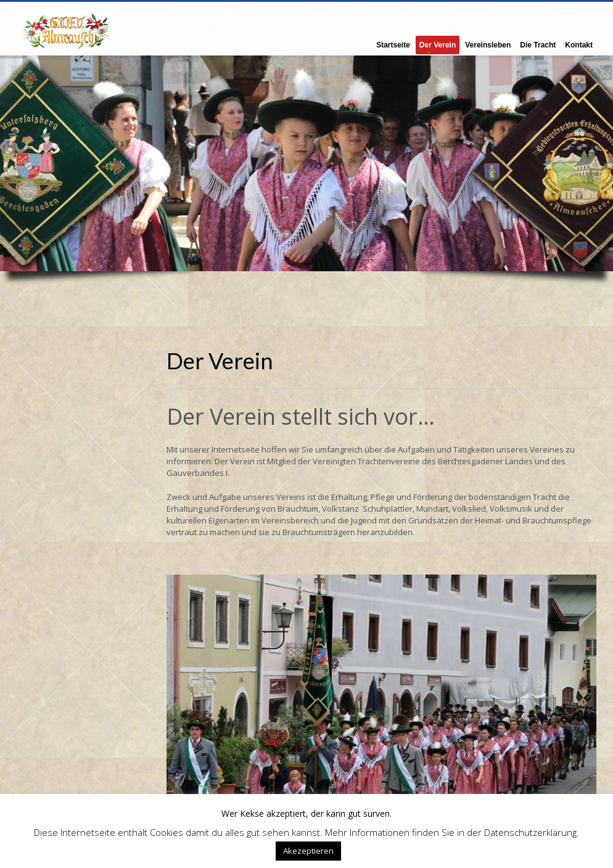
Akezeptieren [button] (308, 851)
